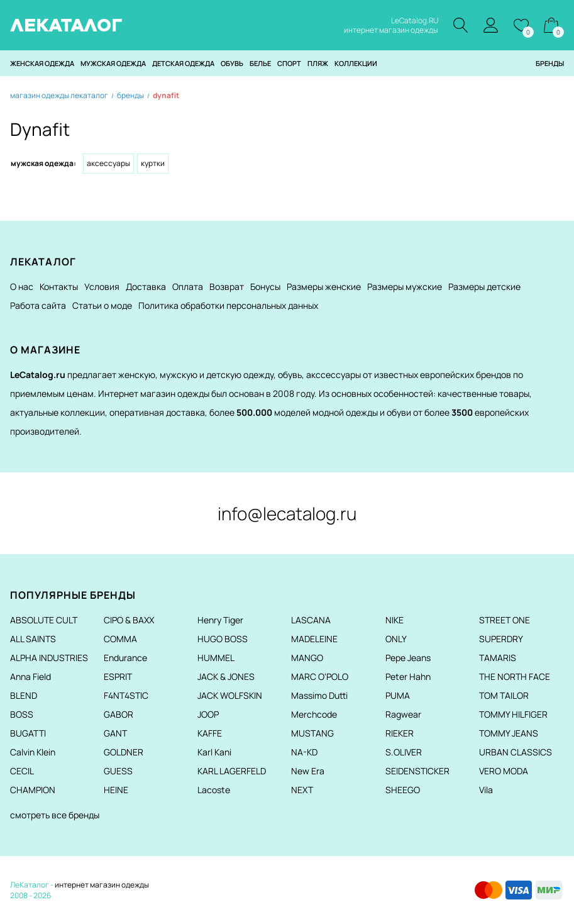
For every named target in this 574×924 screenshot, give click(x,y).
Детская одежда (183, 63)
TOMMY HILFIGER (513, 714)
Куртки (153, 163)
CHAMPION (33, 790)
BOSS (22, 714)
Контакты (59, 287)
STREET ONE (505, 620)
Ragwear (403, 714)
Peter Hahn (408, 676)
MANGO (307, 658)
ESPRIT (118, 676)
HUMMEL (216, 658)
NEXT (302, 790)
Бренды (550, 63)
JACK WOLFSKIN (230, 695)
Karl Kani (214, 752)
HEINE (116, 790)
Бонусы (265, 287)
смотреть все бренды (55, 815)
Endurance (125, 658)
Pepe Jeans (408, 658)
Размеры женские (324, 287)
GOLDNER (124, 752)
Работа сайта (38, 305)
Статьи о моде (102, 305)
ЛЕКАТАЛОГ (66, 25)
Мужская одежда (113, 63)
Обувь (232, 63)
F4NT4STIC (126, 695)
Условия (102, 287)
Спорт (289, 63)
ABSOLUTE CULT (44, 620)
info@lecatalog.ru (287, 513)
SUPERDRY (501, 639)
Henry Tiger (220, 620)
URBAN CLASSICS (516, 752)
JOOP (208, 714)
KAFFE (210, 733)
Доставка (146, 287)
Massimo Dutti (319, 695)
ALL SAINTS (33, 639)
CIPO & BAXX (129, 620)
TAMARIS (498, 658)
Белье (260, 63)
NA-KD (304, 752)
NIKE (395, 620)
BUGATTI (28, 733)
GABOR (119, 714)
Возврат (227, 287)
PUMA (398, 695)
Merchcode (314, 714)
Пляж (318, 63)
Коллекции (356, 63)
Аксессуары (108, 163)
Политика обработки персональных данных (228, 305)
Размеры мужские (405, 287)
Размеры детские (484, 287)
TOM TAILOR (504, 695)
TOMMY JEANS (509, 733)
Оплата (188, 287)
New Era (308, 771)
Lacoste (214, 790)
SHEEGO (403, 790)
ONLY (396, 639)
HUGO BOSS (223, 639)
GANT (115, 733)
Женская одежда (42, 63)
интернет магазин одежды (102, 885)
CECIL (22, 771)
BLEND (24, 695)
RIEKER (400, 733)
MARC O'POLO (320, 676)
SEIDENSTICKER (417, 771)
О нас (22, 287)
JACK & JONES (226, 676)
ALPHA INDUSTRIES (49, 658)
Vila (486, 790)
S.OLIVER (404, 752)
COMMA (120, 639)
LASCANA (311, 620)
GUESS (118, 771)
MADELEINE (314, 639)
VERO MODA (504, 771)
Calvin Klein (33, 752)
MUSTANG (312, 733)
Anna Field (30, 676)
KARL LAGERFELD (232, 771)
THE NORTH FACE (515, 676)
